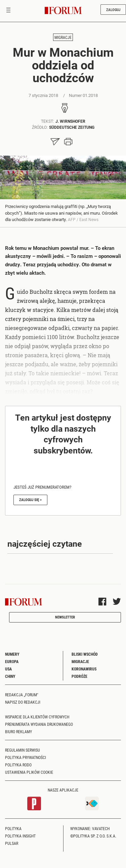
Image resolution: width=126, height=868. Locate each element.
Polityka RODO (18, 765)
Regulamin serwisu (23, 750)
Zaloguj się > (30, 500)
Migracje (63, 37)
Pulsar (12, 843)
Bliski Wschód (85, 654)
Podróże (79, 676)
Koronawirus (84, 669)
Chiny (10, 676)
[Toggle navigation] (8, 11)
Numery (12, 654)
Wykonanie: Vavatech (90, 828)
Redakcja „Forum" (22, 695)
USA (8, 669)
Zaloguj (113, 10)
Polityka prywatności (26, 757)
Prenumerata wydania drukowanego (39, 724)
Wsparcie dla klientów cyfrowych (37, 717)
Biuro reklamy (18, 731)
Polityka (13, 828)
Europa (12, 661)
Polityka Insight (20, 836)
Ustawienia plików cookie (29, 772)
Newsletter (65, 617)
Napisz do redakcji (23, 702)
